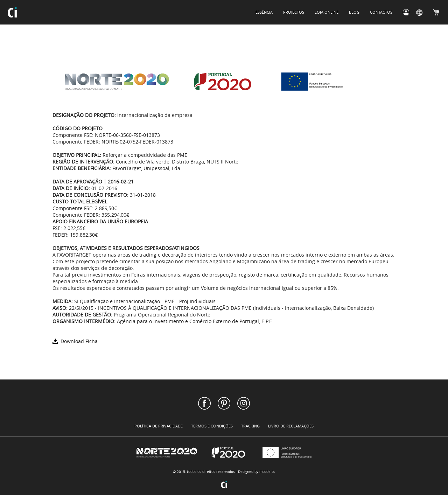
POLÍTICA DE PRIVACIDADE (159, 426)
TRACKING (250, 426)
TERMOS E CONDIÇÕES (212, 426)
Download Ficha (75, 341)
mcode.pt (267, 472)
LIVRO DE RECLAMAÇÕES (291, 426)
